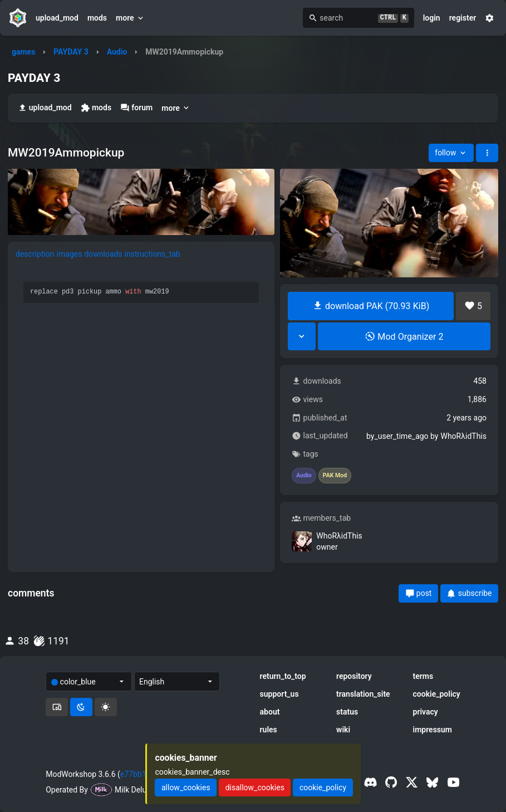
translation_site (363, 694)
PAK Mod (335, 476)
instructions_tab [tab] (153, 254)
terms (423, 676)
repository (354, 676)
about (270, 712)
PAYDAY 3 (71, 52)
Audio (117, 52)
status (347, 712)
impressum (433, 730)
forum (136, 108)
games (23, 52)
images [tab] (70, 254)
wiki (343, 730)
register (463, 18)
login (432, 18)
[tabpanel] (141, 380)
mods (97, 18)
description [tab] (35, 254)
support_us (279, 694)
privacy (426, 712)
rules (269, 730)
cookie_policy (437, 694)
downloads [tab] (103, 254)
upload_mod (57, 18)
